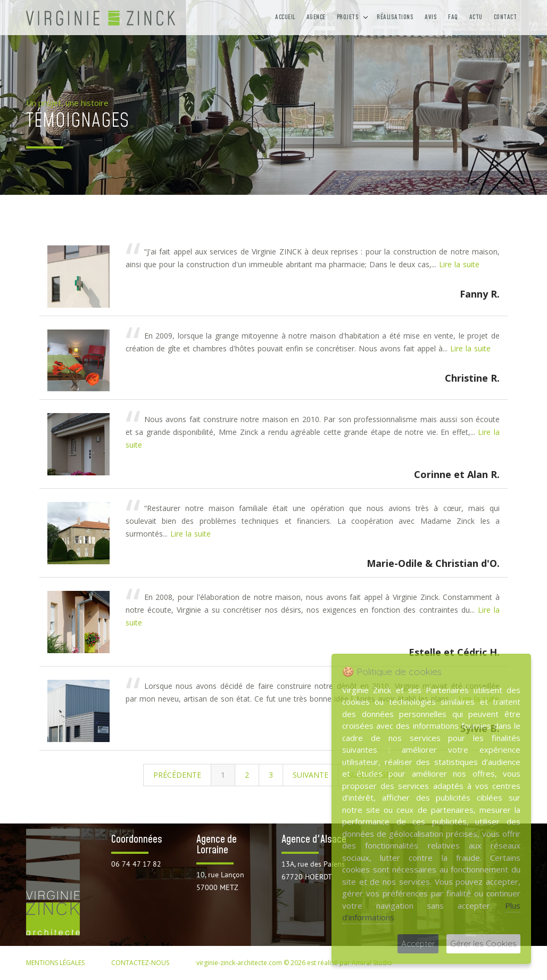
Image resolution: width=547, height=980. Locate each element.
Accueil (285, 17)
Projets (348, 17)
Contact (505, 17)
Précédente (177, 775)
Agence (316, 17)
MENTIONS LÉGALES (55, 963)
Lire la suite (459, 264)
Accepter (418, 944)
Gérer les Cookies (483, 944)
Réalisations (395, 17)
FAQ (453, 17)
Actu (476, 17)
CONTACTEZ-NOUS (140, 963)
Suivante (310, 775)
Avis (431, 17)
